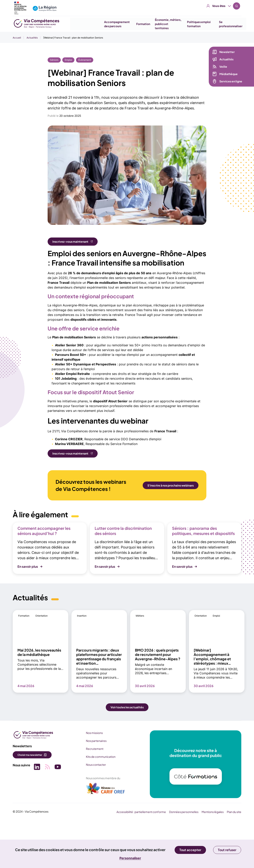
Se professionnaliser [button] (226, 24)
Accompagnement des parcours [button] (112, 24)
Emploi (68, 60)
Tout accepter (190, 850)
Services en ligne (230, 82)
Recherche (237, 6)
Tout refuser (227, 850)
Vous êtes (219, 6)
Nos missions (93, 779)
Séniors (54, 60)
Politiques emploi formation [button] (194, 24)
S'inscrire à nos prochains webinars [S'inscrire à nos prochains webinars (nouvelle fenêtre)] (171, 485)
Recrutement (93, 795)
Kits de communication (99, 803)
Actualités (32, 38)
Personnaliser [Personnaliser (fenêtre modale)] (130, 858)
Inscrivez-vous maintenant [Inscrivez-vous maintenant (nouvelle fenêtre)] (70, 241)
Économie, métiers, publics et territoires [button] (163, 24)
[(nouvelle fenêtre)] (104, 836)
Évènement (85, 60)
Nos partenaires (95, 787)
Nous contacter (95, 811)
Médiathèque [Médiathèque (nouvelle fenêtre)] (228, 75)
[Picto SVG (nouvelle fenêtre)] (37, 813)
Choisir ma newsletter (30, 801)
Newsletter (226, 53)
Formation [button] (138, 24)
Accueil (17, 38)
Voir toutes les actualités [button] (127, 754)
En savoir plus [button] (28, 613)
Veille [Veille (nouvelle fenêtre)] (222, 68)
